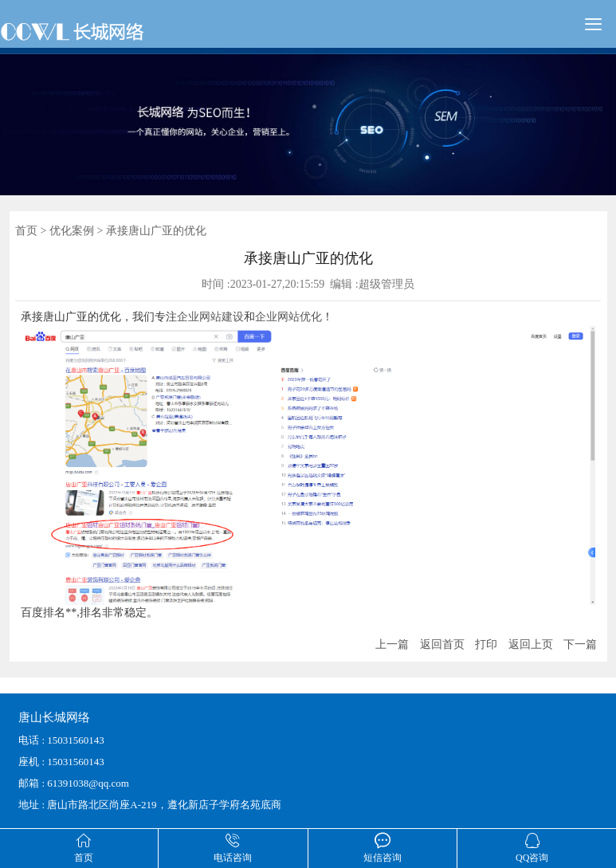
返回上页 (531, 644)
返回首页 (442, 644)
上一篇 (392, 644)
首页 (26, 231)
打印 (486, 644)
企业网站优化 (288, 317)
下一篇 (580, 644)
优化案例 (72, 231)
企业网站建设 (210, 317)
